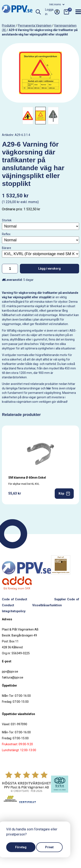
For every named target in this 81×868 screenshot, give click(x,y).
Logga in (52, 12)
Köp (64, 494)
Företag (21, 847)
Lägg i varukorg (49, 269)
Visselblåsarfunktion (47, 605)
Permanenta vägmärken (35, 25)
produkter (9, 25)
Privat (49, 847)
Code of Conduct (14, 599)
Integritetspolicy (14, 611)
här (49, 388)
